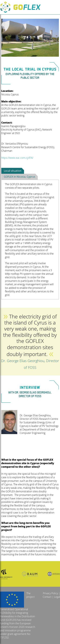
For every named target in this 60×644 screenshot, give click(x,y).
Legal (57, 597)
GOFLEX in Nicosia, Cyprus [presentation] (20, 177)
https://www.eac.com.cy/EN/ (17, 158)
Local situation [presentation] (13, 171)
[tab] (13, 171)
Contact (47, 597)
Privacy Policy (50, 593)
